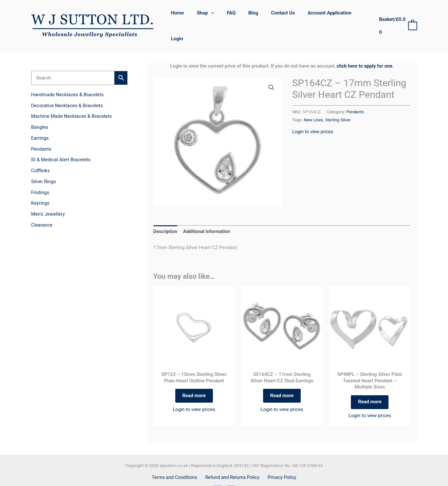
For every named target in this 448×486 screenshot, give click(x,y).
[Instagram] (231, 475)
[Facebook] (217, 475)
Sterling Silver (339, 101)
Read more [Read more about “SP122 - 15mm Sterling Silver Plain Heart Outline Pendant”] (194, 379)
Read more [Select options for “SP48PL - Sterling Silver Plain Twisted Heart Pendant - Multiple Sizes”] (370, 385)
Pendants (356, 93)
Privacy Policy (280, 462)
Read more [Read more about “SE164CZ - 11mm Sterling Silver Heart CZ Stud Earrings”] (282, 379)
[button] (216, 16)
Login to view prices (314, 113)
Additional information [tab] (208, 213)
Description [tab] (166, 213)
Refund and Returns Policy (233, 462)
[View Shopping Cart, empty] (397, 17)
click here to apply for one (364, 47)
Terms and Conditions (176, 462)
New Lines (314, 101)
